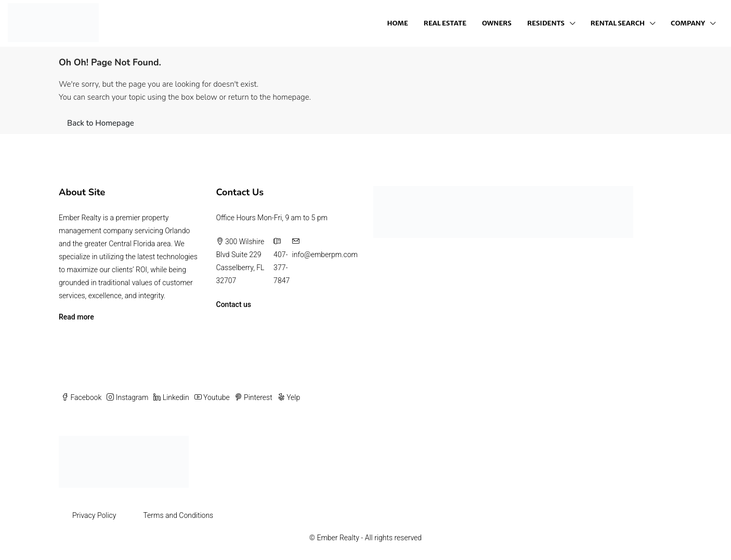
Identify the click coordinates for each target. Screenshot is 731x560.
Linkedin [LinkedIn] (171, 397)
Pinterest (254, 397)
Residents (546, 23)
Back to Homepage (101, 123)
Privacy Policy (94, 515)
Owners (497, 23)
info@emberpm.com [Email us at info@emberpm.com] (325, 255)
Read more (76, 317)
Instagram (127, 397)
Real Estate (445, 23)
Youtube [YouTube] (212, 397)
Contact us (234, 304)
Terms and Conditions (178, 515)
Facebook (81, 397)
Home (398, 23)
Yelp (289, 397)
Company (688, 23)
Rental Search (618, 23)
